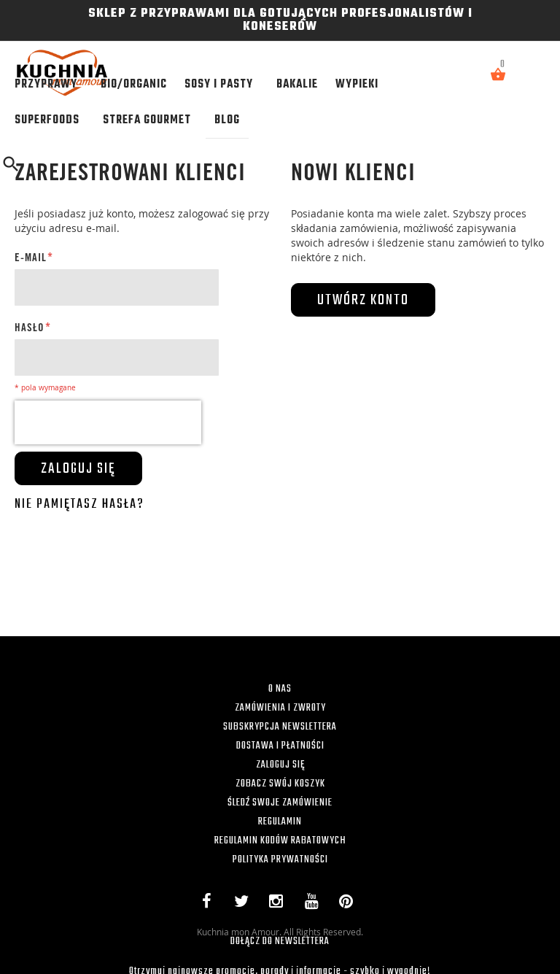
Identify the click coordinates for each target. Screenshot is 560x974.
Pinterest (350, 904)
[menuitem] (49, 84)
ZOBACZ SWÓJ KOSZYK (280, 784)
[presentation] (108, 422)
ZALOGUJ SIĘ (280, 765)
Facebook (210, 904)
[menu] (235, 103)
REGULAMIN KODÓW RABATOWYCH (280, 841)
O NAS (280, 689)
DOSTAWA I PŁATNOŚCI (280, 746)
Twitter (244, 904)
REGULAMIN (280, 822)
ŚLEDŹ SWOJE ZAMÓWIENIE (280, 803)
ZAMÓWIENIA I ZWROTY (280, 708)
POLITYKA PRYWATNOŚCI (280, 860)
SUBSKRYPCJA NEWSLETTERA (280, 727)
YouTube (315, 904)
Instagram (280, 904)
